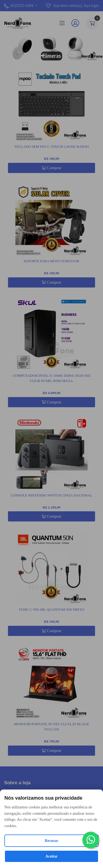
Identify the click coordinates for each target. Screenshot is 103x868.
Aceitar (51, 856)
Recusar (51, 841)
